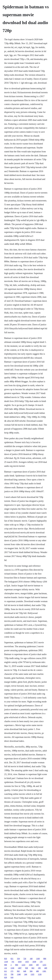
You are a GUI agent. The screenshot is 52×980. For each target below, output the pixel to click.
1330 (12, 968)
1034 (20, 962)
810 (6, 959)
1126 (40, 974)
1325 (32, 974)
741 (13, 962)
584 (31, 971)
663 (33, 968)
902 (18, 971)
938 (27, 968)
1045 (31, 965)
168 (31, 959)
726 (25, 959)
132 (6, 968)
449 (46, 968)
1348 (19, 974)
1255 (44, 965)
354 (18, 959)
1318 (6, 962)
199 (39, 968)
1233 (23, 965)
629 (6, 977)
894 (17, 965)
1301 (44, 971)
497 (38, 965)
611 (6, 971)
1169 (38, 959)
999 (6, 965)
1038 (34, 962)
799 (12, 974)
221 (6, 974)
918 (12, 977)
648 (25, 971)
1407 (20, 968)
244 (26, 974)
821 (12, 959)
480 (37, 971)
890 (45, 959)
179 (41, 962)
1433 (27, 962)
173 (12, 971)
